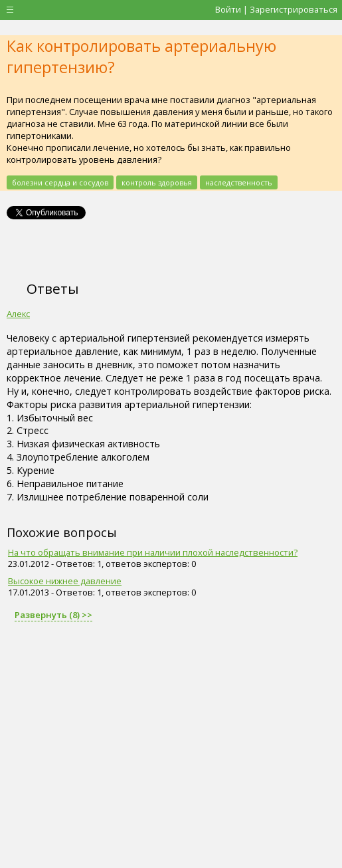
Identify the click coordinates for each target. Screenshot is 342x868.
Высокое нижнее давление (65, 581)
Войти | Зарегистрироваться (276, 9)
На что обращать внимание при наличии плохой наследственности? (153, 552)
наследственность (239, 182)
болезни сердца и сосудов (60, 182)
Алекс (18, 314)
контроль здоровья (157, 182)
